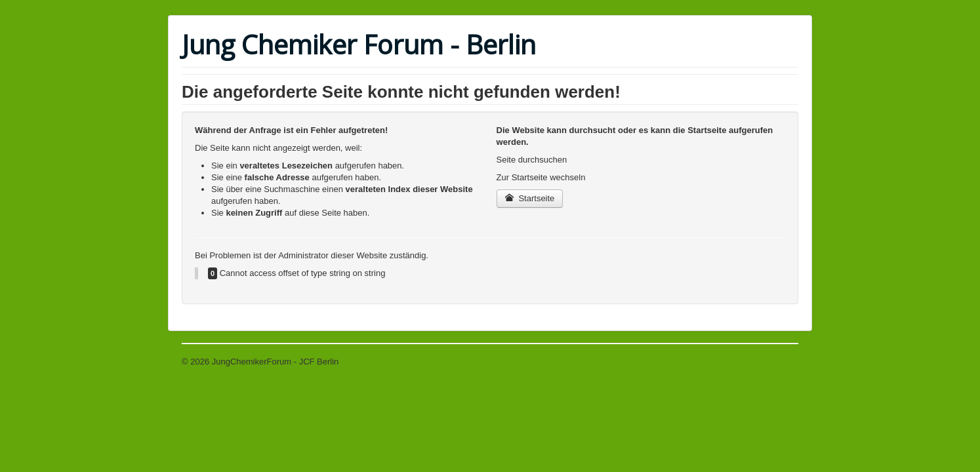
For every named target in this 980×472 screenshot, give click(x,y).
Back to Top (776, 362)
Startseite (530, 198)
